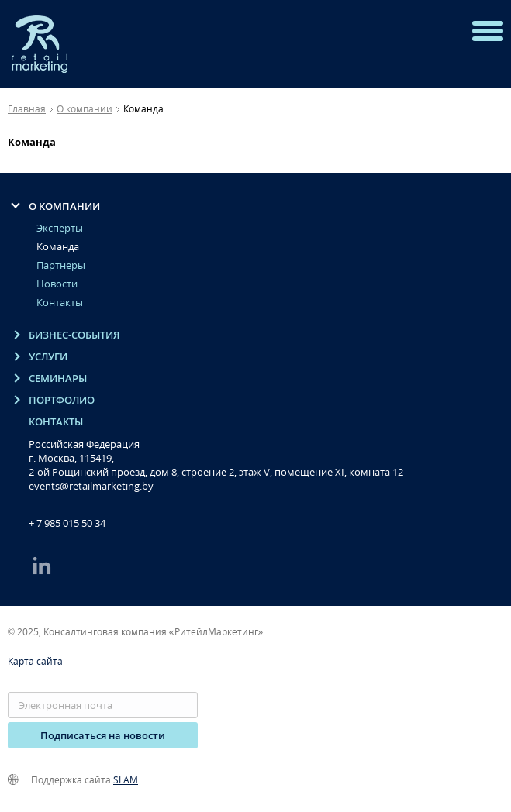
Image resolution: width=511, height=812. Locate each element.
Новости (57, 284)
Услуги (48, 357)
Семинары (58, 378)
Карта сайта (35, 661)
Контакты (60, 303)
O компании (64, 206)
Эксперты (60, 228)
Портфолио (62, 400)
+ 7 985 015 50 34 (67, 523)
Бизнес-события (74, 335)
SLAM (126, 780)
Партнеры (61, 265)
